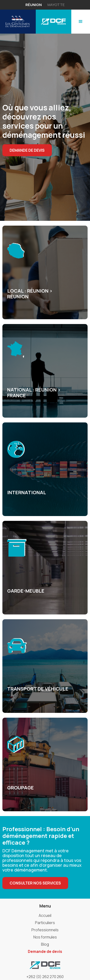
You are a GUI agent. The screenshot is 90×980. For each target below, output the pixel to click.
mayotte (56, 5)
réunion (34, 5)
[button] (81, 22)
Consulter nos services (35, 883)
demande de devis (27, 150)
